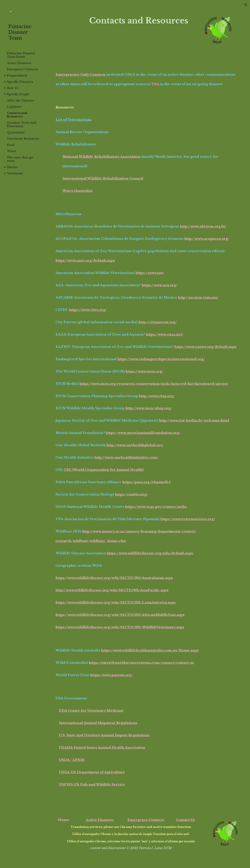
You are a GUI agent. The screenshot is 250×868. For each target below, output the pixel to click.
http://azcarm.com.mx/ (198, 297)
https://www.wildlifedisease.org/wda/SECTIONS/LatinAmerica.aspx (116, 602)
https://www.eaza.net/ (165, 334)
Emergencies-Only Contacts (80, 75)
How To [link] (13, 88)
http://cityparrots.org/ (158, 322)
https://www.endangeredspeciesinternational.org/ (161, 359)
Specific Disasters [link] (20, 82)
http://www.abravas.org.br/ (203, 226)
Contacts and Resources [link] (17, 115)
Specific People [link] (18, 94)
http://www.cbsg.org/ (157, 396)
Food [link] (11, 145)
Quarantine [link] (16, 132)
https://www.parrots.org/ (112, 675)
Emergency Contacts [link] (22, 69)
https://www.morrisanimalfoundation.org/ (143, 433)
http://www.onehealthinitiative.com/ (126, 457)
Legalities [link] (14, 107)
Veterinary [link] (15, 173)
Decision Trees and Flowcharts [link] (22, 124)
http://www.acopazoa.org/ (207, 239)
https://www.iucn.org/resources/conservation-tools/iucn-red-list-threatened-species (154, 384)
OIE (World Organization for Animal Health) (104, 470)
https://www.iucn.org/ (145, 371)
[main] (139, 21)
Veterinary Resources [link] (23, 139)
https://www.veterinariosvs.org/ (188, 519)
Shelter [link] (12, 167)
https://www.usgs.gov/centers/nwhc (156, 507)
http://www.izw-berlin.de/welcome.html (194, 420)
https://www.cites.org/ (88, 310)
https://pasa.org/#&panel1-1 (146, 482)
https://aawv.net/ (150, 273)
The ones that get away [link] (20, 159)
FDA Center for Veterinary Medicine (91, 711)
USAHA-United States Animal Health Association (102, 748)
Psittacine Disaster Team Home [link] (21, 55)
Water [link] (12, 151)
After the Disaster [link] (20, 100)
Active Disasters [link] (19, 63)
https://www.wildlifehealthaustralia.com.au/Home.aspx (150, 650)
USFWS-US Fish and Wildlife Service (92, 784)
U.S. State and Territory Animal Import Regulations (104, 735)
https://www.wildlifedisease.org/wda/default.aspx (150, 553)
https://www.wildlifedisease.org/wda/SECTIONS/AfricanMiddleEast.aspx (120, 615)
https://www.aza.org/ (160, 285)
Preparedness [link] (17, 75)
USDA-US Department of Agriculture (92, 772)
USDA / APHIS (72, 760)
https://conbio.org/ (131, 494)
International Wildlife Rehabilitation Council (103, 178)
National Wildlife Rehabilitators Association (101, 157)
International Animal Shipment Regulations (98, 723)
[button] (246, 5)
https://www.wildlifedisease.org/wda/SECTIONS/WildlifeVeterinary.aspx (120, 627)
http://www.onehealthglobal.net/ (135, 445)
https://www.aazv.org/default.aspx (85, 261)
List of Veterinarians (74, 120)
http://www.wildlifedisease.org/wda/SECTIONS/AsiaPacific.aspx (112, 590)
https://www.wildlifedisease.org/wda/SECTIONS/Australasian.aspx (114, 578)
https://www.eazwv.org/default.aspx (205, 347)
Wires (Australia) (78, 191)
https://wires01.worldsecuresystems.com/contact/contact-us (141, 663)
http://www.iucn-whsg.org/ (149, 408)
